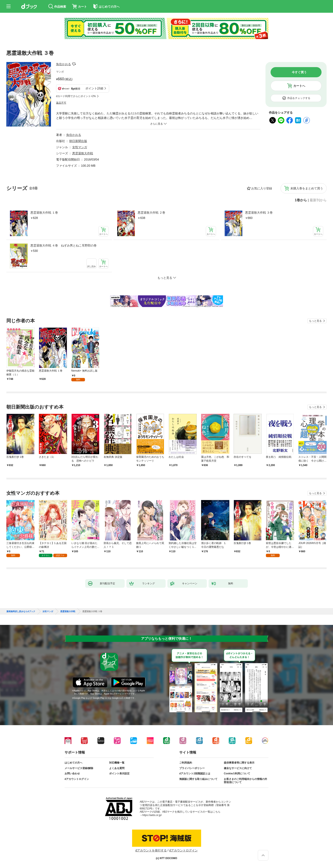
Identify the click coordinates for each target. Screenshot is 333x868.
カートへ (299, 86)
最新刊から (318, 200)
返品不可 (61, 103)
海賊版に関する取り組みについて (198, 779)
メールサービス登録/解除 (79, 768)
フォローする (74, 64)
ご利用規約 (186, 763)
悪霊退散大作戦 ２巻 (151, 213)
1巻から (301, 200)
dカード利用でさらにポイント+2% (76, 96)
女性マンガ (80, 147)
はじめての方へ (73, 763)
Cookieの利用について (237, 774)
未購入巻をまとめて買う (307, 188)
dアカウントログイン (77, 779)
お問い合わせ (72, 774)
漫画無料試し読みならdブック (21, 612)
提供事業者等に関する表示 (239, 763)
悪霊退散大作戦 (83, 153)
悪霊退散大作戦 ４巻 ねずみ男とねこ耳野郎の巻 (63, 245)
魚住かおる (63, 64)
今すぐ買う (299, 72)
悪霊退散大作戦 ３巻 (259, 213)
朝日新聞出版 (78, 141)
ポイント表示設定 (119, 774)
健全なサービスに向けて (238, 768)
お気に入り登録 (262, 188)
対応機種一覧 (117, 763)
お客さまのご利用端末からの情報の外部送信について (246, 781)
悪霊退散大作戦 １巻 (44, 213)
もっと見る (315, 321)
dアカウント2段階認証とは (195, 774)
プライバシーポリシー (192, 768)
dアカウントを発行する (151, 850)
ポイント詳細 (94, 88)
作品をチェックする (299, 98)
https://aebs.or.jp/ (152, 815)
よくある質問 (117, 768)
